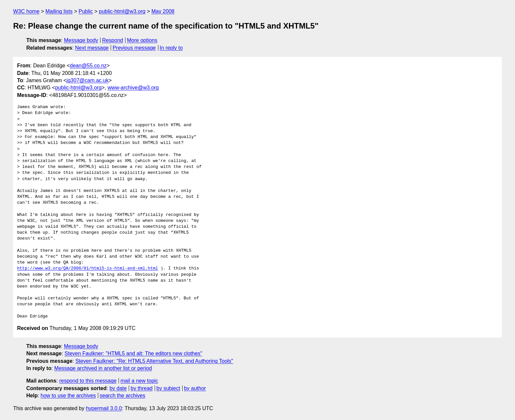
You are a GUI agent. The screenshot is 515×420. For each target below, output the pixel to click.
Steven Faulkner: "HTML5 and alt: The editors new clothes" (134, 353)
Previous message (134, 48)
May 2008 (163, 11)
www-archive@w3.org (133, 88)
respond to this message (88, 381)
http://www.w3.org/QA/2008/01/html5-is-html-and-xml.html (88, 268)
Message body (81, 40)
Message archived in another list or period (103, 368)
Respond (113, 40)
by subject (168, 388)
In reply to (171, 48)
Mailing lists (59, 11)
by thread (142, 388)
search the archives (123, 396)
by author (195, 388)
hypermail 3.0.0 (104, 408)
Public (86, 11)
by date (118, 388)
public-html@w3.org (122, 11)
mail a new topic (139, 381)
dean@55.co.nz (88, 66)
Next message (92, 48)
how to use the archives (68, 396)
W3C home (26, 11)
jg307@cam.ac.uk (87, 80)
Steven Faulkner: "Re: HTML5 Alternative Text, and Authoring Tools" (154, 361)
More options (142, 40)
